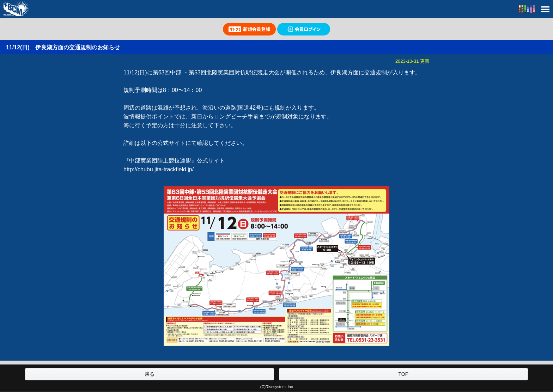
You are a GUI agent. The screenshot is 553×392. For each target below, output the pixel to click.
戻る (150, 374)
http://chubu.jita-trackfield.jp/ (159, 169)
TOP (403, 374)
